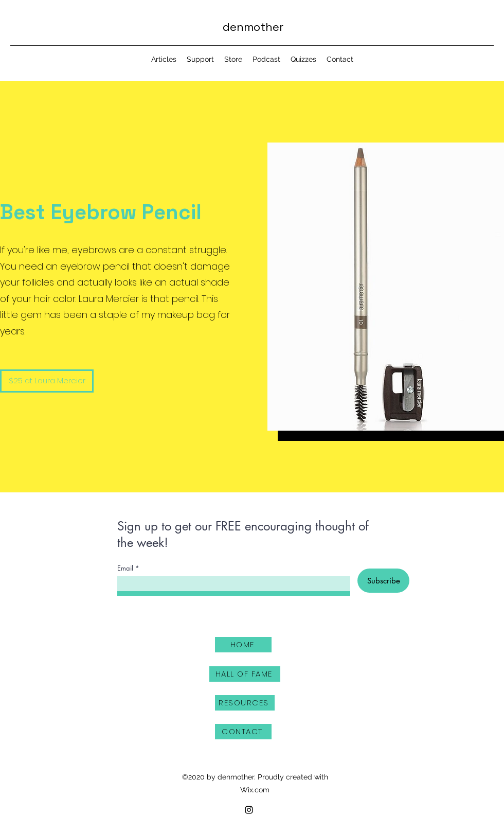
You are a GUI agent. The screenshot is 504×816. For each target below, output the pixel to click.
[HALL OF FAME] (245, 674)
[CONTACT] (243, 732)
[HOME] (243, 645)
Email (125, 568)
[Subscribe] (383, 581)
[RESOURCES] (245, 703)
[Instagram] (249, 810)
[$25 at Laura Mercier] (47, 381)
